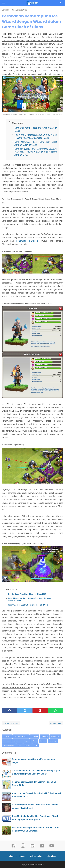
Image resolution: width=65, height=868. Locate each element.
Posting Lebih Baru (11, 723)
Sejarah (43, 741)
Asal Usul (7, 736)
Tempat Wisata (9, 745)
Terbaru (28, 745)
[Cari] (62, 4)
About (11, 856)
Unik (35, 745)
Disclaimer (52, 856)
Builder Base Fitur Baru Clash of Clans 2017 (27, 594)
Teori (20, 745)
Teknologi (53, 741)
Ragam (26, 741)
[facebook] (10, 711)
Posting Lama (56, 723)
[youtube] (52, 847)
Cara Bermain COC (21, 736)
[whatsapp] (56, 711)
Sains (35, 741)
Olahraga (44, 736)
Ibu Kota (35, 736)
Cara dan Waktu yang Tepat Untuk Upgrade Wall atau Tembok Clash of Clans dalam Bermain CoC (35, 152)
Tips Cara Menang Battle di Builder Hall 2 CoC (28, 605)
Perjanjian (17, 741)
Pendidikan (55, 736)
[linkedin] (42, 847)
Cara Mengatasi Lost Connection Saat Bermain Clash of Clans (30, 599)
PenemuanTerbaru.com (27, 241)
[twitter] (25, 711)
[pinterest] (40, 711)
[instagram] (23, 847)
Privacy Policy (36, 856)
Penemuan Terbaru (38, 865)
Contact (22, 856)
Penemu (6, 741)
